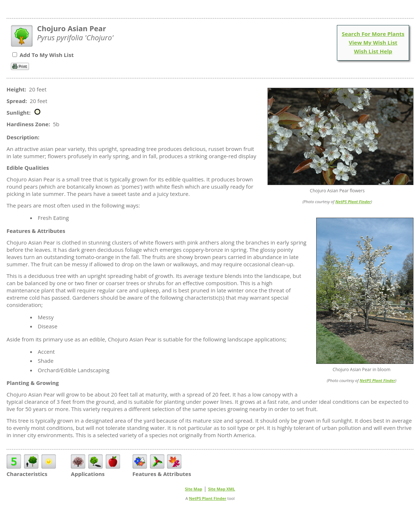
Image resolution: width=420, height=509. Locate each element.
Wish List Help (373, 51)
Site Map (194, 489)
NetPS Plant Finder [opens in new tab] (208, 498)
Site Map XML (221, 489)
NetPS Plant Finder (353, 202)
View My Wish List (373, 42)
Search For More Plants (373, 34)
